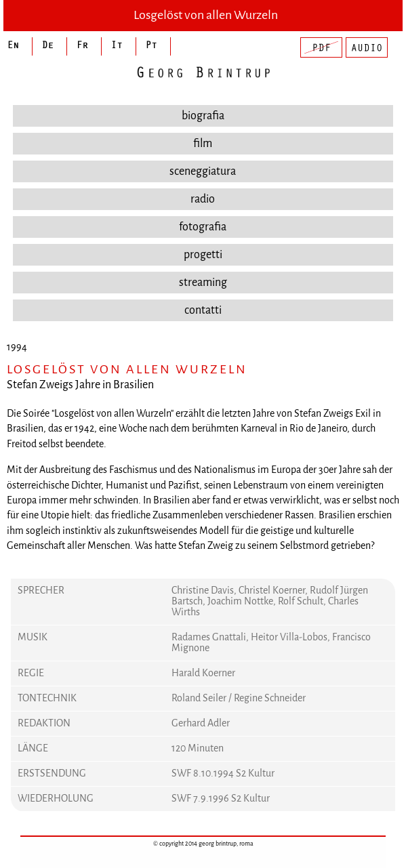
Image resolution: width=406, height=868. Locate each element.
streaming (203, 282)
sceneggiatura (203, 171)
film (203, 143)
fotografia (203, 227)
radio (203, 199)
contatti (203, 310)
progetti (203, 254)
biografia (203, 116)
